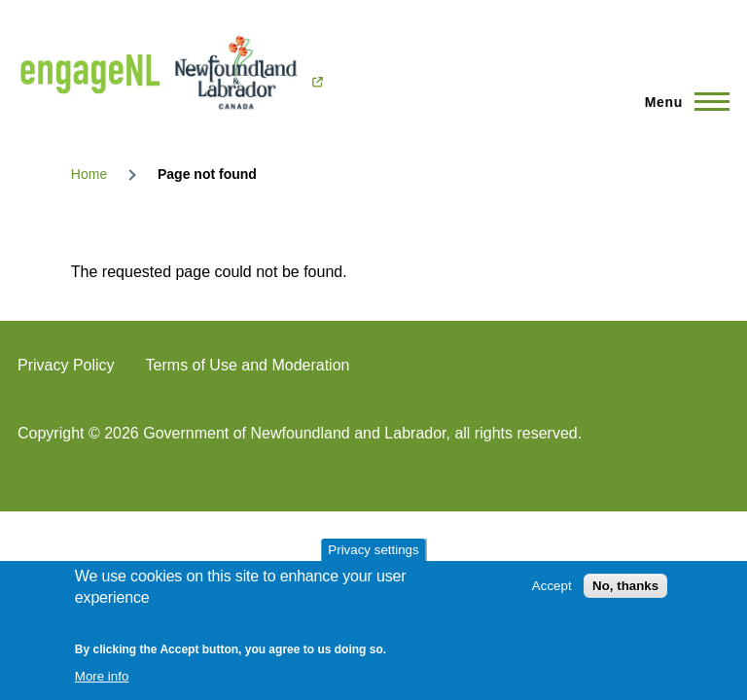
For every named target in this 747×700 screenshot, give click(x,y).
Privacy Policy (66, 365)
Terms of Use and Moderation (248, 365)
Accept (552, 586)
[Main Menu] (681, 102)
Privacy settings (373, 550)
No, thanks (625, 586)
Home (89, 174)
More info (102, 676)
